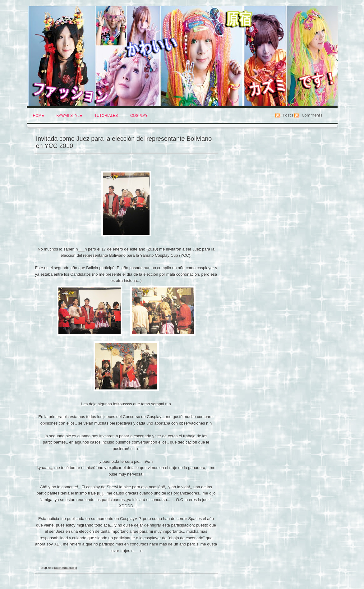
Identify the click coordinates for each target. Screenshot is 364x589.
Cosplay (139, 116)
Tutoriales (106, 116)
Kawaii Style (69, 116)
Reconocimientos (65, 568)
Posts (288, 115)
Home (39, 116)
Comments (312, 115)
